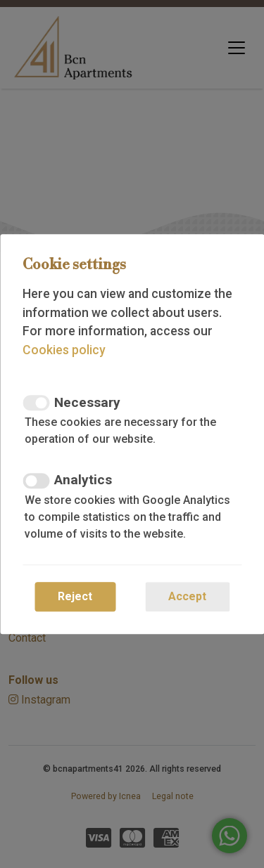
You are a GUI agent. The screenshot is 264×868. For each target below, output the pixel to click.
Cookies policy (64, 350)
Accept (187, 596)
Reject (75, 596)
